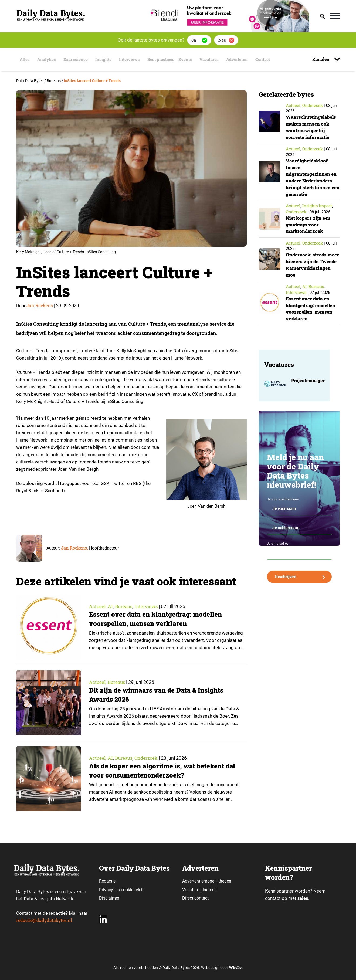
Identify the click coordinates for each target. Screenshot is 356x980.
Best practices (164, 60)
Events (191, 60)
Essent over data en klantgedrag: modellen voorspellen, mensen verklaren (157, 619)
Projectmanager (308, 384)
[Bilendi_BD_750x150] (228, 30)
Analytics (46, 60)
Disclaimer (109, 898)
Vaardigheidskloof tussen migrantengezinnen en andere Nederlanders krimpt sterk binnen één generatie (312, 176)
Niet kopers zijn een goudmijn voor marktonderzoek (309, 223)
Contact (271, 60)
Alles (23, 60)
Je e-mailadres (278, 548)
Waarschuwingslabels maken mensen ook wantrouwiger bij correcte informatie (312, 127)
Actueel (98, 606)
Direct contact (196, 898)
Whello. (236, 967)
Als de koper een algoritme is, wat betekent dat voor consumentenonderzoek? (164, 771)
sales (303, 898)
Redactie (107, 881)
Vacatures (215, 60)
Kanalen (321, 59)
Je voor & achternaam (283, 503)
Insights (104, 60)
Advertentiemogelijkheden (207, 881)
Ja (194, 40)
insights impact (317, 205)
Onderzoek (149, 758)
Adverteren (244, 60)
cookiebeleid (133, 890)
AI (111, 606)
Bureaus (125, 606)
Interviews (131, 60)
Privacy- (107, 890)
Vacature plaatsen (199, 890)
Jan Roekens (40, 305)
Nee (222, 40)
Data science (76, 60)
